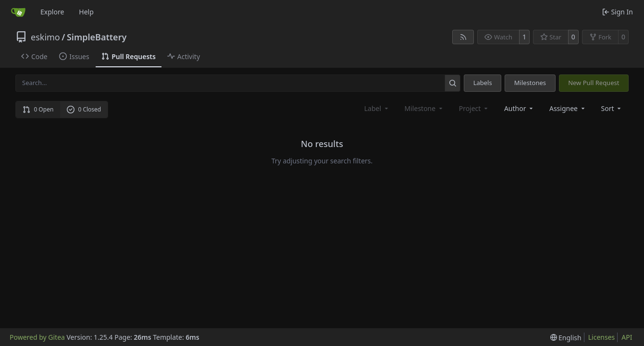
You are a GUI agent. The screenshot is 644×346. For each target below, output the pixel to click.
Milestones (530, 83)
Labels (483, 83)
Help (86, 12)
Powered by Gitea (37, 337)
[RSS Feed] (463, 37)
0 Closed (84, 109)
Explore (52, 12)
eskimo (45, 37)
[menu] (612, 108)
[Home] (18, 12)
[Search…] (452, 83)
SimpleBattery (97, 37)
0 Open (38, 109)
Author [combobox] (519, 108)
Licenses (602, 337)
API (627, 337)
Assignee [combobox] (568, 108)
